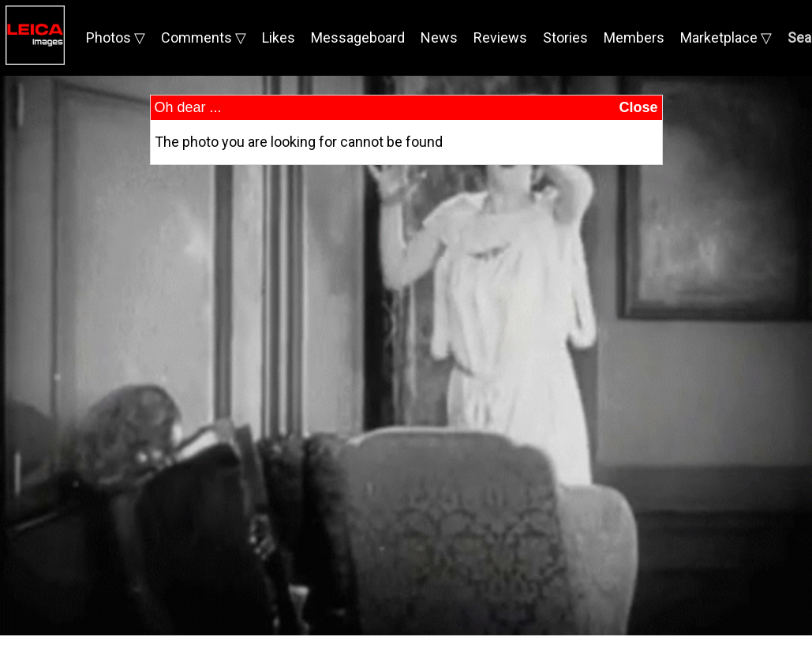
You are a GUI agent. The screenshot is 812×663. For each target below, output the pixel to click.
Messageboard (358, 37)
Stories (565, 37)
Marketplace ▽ (726, 37)
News (439, 37)
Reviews (500, 37)
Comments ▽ (204, 37)
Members (634, 37)
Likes (279, 37)
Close (638, 107)
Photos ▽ (116, 37)
